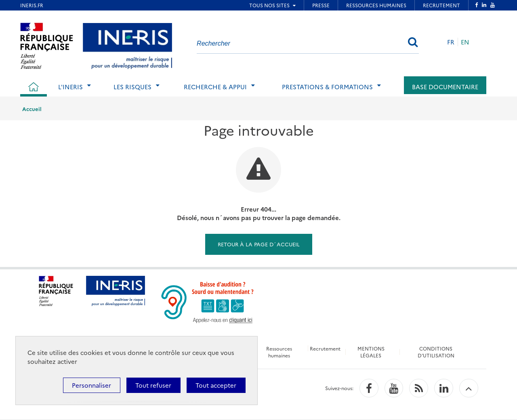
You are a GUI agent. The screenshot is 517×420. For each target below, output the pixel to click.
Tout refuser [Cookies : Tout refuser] (153, 385)
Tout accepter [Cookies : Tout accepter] (216, 385)
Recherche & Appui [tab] (215, 87)
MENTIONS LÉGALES (371, 352)
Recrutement (325, 348)
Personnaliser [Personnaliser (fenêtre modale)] (91, 385)
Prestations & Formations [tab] (327, 87)
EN (465, 42)
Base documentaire (445, 87)
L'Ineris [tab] (70, 87)
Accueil (32, 109)
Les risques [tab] (132, 87)
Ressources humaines (279, 352)
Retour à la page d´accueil (259, 244)
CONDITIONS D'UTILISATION (436, 352)
